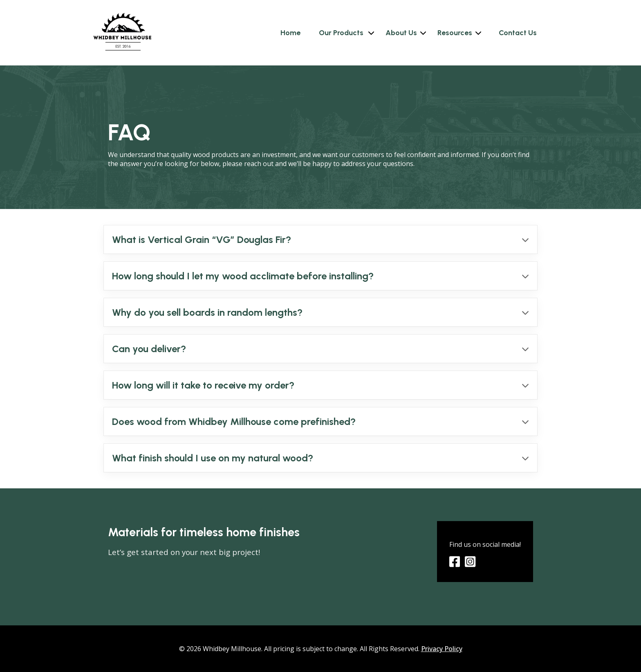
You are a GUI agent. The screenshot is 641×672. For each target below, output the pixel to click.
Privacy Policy (442, 649)
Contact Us (518, 33)
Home (290, 33)
